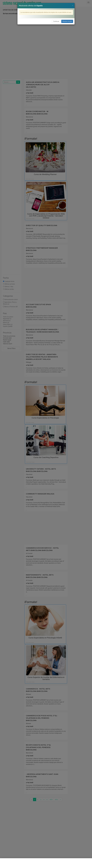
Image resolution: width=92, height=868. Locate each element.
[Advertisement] (46, 863)
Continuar (56, 21)
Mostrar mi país (67, 21)
